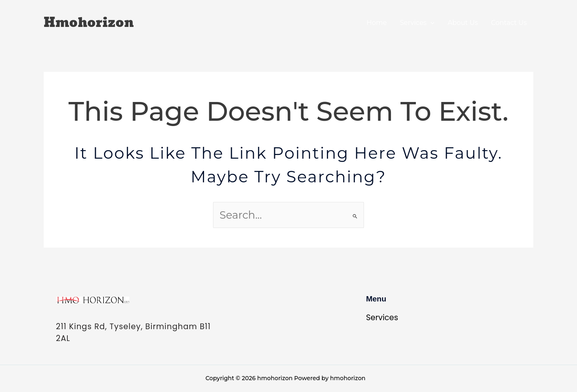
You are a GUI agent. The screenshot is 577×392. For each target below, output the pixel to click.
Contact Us (509, 23)
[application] (431, 23)
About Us (463, 23)
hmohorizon (89, 23)
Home (377, 23)
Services (417, 23)
